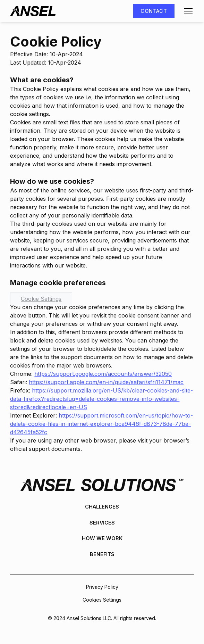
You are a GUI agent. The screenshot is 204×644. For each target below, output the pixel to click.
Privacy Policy (102, 587)
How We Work (102, 538)
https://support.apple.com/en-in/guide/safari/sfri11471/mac (106, 382)
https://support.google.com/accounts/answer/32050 (103, 374)
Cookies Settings (102, 600)
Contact (154, 11)
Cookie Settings (41, 299)
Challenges (102, 507)
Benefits (102, 554)
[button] (187, 11)
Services (102, 523)
